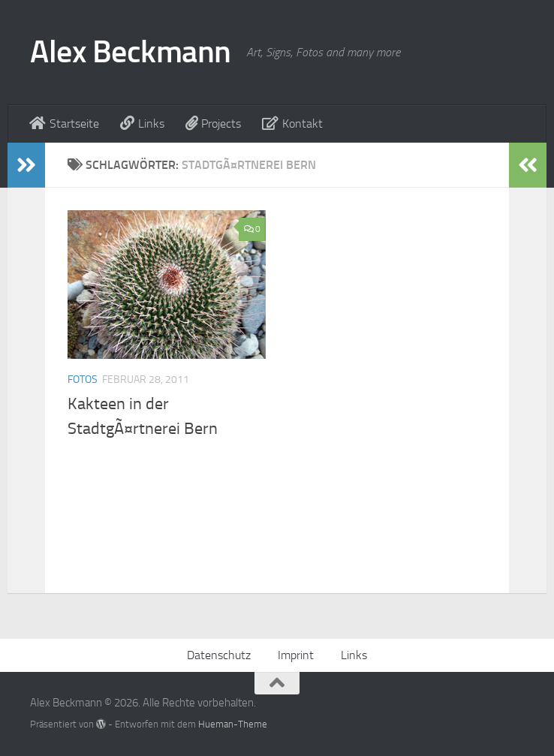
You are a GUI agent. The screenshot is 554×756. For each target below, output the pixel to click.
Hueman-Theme (233, 724)
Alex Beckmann (131, 52)
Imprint (296, 655)
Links (354, 655)
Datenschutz (219, 655)
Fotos (83, 380)
